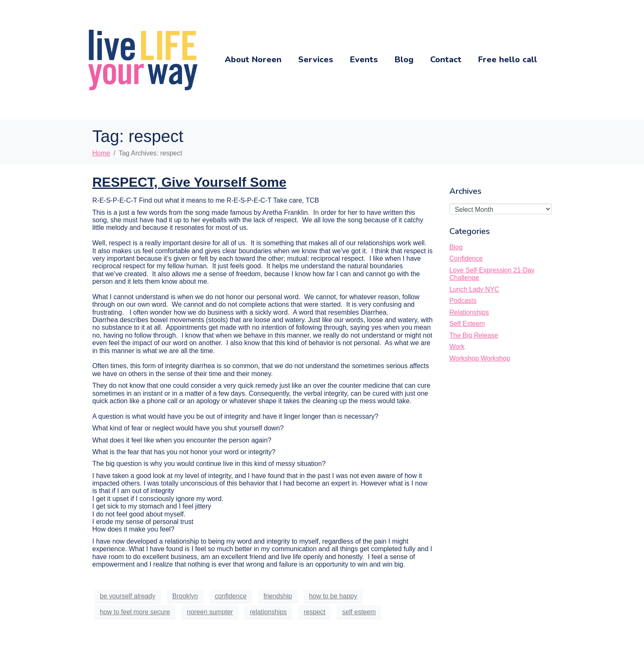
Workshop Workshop (480, 358)
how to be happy (333, 596)
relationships (268, 612)
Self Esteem (467, 324)
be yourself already (128, 596)
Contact (446, 60)
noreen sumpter (210, 612)
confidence (231, 596)
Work (457, 347)
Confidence (466, 258)
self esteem (359, 612)
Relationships (469, 312)
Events (364, 60)
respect (314, 612)
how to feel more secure (135, 612)
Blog (404, 60)
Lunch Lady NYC (474, 289)
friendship (278, 596)
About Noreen (253, 60)
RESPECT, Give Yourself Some (189, 182)
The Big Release (474, 335)
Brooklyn (185, 596)
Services (316, 60)
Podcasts (463, 301)
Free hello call (508, 60)
